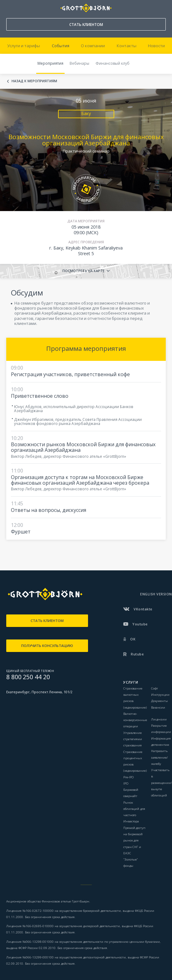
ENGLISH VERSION (156, 594)
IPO (126, 783)
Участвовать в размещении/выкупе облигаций (162, 783)
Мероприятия (50, 63)
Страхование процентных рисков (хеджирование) (135, 761)
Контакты (127, 46)
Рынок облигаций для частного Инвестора (134, 812)
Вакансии (158, 707)
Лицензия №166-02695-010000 (30, 926)
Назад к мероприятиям (34, 81)
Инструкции (160, 695)
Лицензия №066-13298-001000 (30, 942)
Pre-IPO (129, 777)
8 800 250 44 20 (9, 7)
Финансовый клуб (113, 63)
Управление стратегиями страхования (133, 739)
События (61, 46)
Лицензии (159, 719)
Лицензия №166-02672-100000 (30, 911)
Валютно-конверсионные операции (135, 720)
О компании (93, 46)
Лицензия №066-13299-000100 (30, 957)
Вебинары (79, 63)
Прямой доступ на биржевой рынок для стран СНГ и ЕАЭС (134, 841)
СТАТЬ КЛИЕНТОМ (86, 25)
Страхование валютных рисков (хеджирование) (135, 698)
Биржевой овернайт (131, 793)
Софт (155, 688)
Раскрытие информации (161, 729)
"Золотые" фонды (131, 863)
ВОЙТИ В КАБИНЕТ (161, 8)
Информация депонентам (161, 742)
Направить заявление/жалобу (160, 757)
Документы (160, 701)
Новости (156, 46)
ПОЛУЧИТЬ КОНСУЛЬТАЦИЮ (47, 646)
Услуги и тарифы (24, 46)
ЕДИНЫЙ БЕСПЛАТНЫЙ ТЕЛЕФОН (30, 671)
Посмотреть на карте (84, 271)
